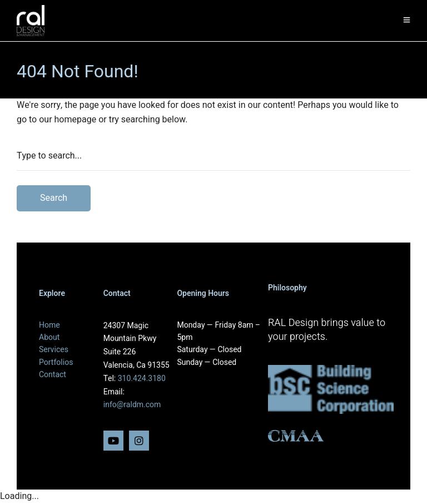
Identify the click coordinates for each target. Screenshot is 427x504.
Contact (53, 375)
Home (49, 325)
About (49, 337)
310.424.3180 (142, 379)
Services (54, 350)
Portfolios (56, 362)
